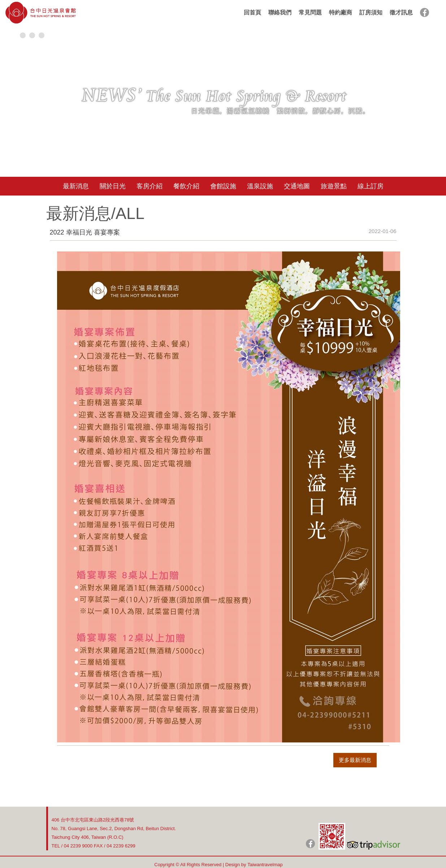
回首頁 (252, 12)
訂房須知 (371, 12)
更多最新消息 (355, 760)
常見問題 (310, 12)
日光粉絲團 (310, 844)
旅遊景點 (334, 186)
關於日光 (113, 186)
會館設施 (223, 186)
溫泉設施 (260, 186)
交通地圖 (297, 186)
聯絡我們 (280, 12)
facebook (425, 12)
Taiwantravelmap (265, 865)
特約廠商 (341, 12)
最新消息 (76, 186)
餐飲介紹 (186, 186)
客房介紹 (150, 186)
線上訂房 (371, 186)
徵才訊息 (401, 12)
